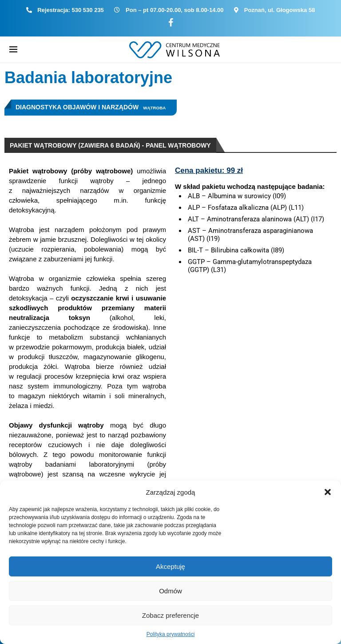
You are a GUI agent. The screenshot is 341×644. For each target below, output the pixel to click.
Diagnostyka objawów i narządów (77, 107)
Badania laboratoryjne (88, 78)
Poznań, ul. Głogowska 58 (280, 10)
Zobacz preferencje (170, 615)
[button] (328, 492)
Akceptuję (170, 566)
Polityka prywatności (171, 634)
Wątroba (154, 108)
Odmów (170, 591)
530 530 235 (88, 10)
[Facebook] (171, 23)
